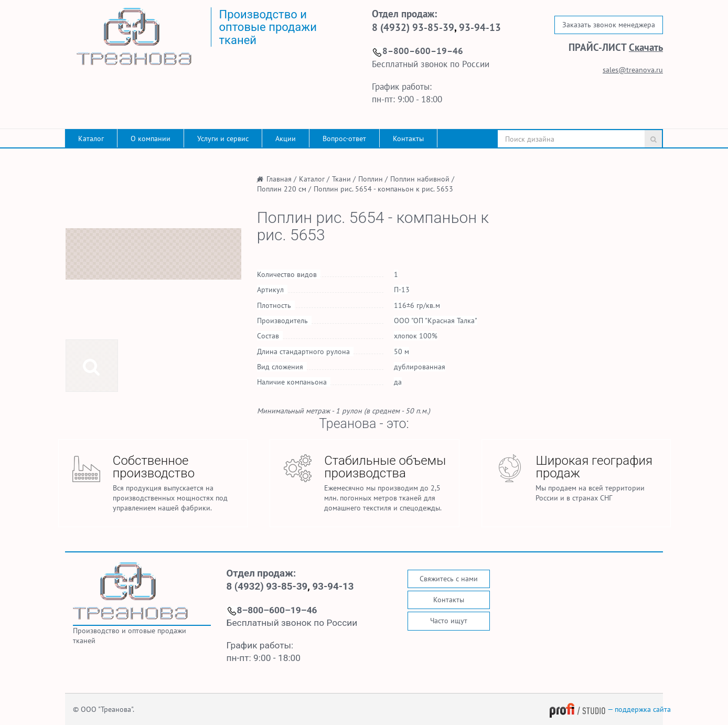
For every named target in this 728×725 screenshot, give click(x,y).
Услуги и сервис (223, 138)
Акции (286, 138)
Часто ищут (449, 621)
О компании (151, 138)
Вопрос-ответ (344, 138)
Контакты (408, 138)
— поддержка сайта (610, 709)
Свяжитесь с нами (449, 579)
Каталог (91, 138)
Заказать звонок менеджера (609, 25)
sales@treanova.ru (633, 70)
